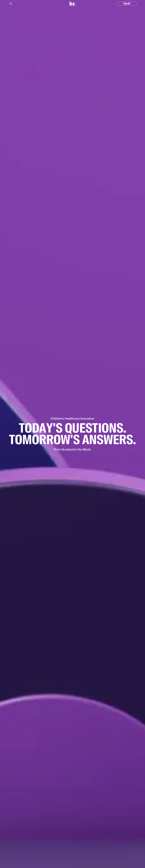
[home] (72, 4)
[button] (11, 4)
